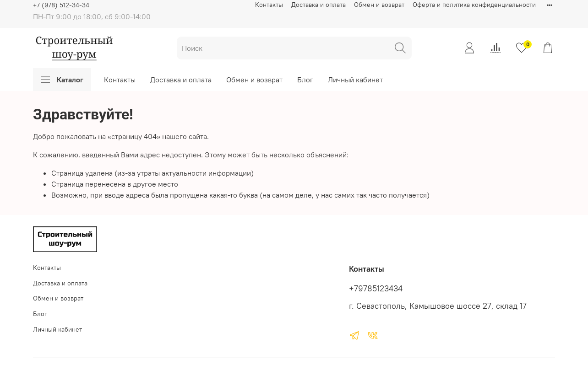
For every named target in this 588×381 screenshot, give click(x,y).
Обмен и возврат (379, 5)
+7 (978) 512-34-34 (61, 5)
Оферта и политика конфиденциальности (474, 5)
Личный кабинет (355, 80)
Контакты (269, 5)
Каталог (62, 80)
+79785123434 (376, 289)
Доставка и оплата (318, 5)
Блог (305, 80)
